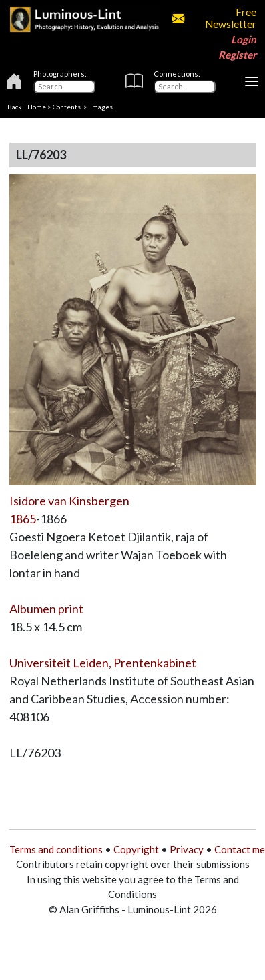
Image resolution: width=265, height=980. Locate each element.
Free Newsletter (214, 18)
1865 (23, 519)
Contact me (240, 849)
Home (37, 107)
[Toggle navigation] (252, 81)
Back (15, 107)
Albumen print (46, 609)
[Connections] (185, 87)
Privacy (187, 849)
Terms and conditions (56, 849)
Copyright (136, 849)
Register (237, 55)
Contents (67, 107)
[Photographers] (64, 87)
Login (244, 39)
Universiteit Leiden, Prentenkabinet (103, 663)
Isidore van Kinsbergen (69, 501)
